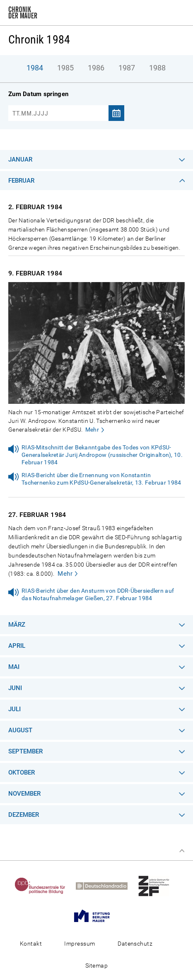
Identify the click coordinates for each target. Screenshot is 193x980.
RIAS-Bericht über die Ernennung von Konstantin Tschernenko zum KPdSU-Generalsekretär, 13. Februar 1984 (101, 479)
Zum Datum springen (38, 94)
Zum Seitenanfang (182, 851)
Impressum (80, 944)
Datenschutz (135, 944)
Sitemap (96, 966)
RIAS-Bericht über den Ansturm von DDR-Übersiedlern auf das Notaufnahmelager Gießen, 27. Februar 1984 (98, 594)
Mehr (92, 430)
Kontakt (31, 944)
